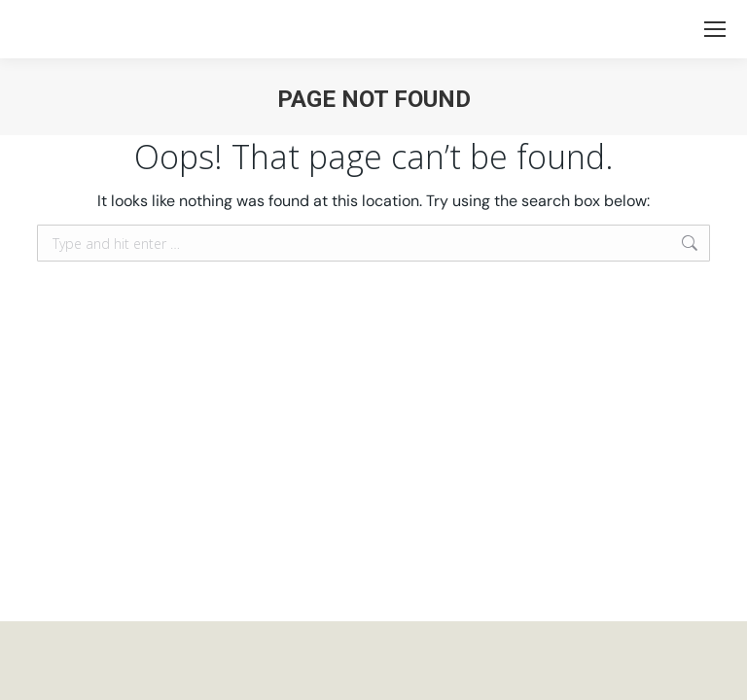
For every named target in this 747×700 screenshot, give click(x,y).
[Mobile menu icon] (715, 29)
